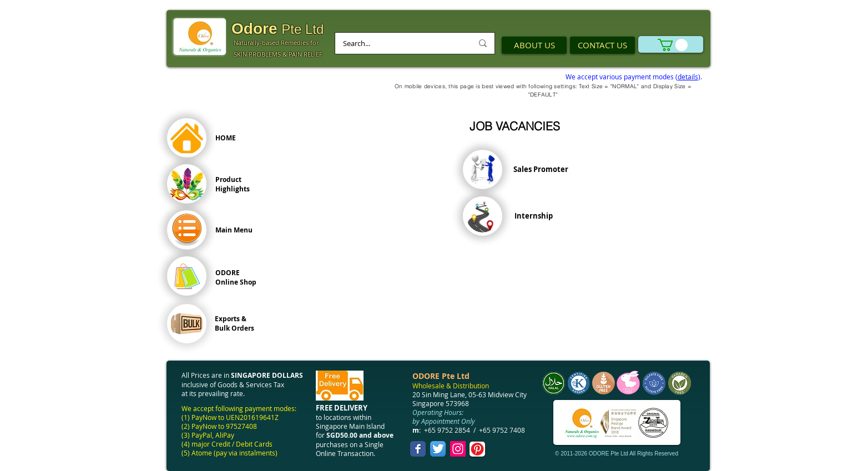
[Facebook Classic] (418, 449)
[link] (673, 45)
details (688, 77)
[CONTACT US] (602, 45)
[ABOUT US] (534, 45)
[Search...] (399, 43)
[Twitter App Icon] (438, 449)
